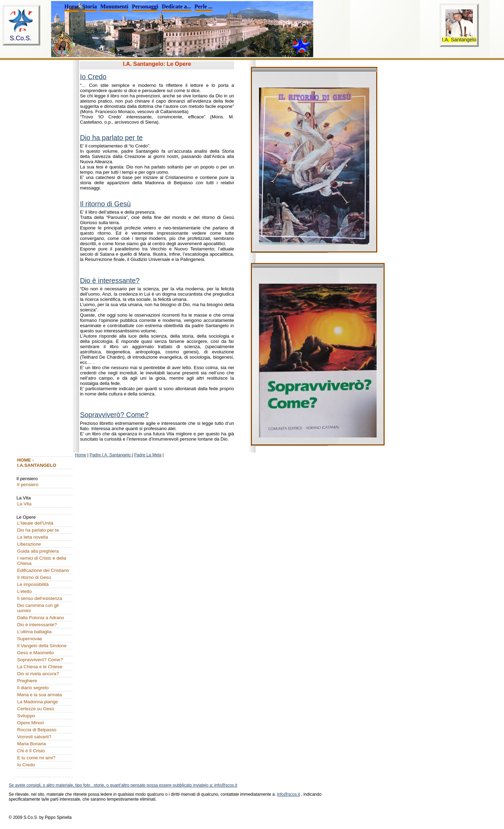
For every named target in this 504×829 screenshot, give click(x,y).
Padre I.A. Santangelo (111, 455)
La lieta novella (33, 537)
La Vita (24, 504)
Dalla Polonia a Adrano (41, 618)
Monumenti (114, 6)
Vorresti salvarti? (34, 737)
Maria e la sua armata (40, 695)
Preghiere (27, 681)
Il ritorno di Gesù (105, 204)
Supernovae (30, 639)
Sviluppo (26, 716)
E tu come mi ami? (36, 758)
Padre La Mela (148, 455)
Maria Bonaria (31, 744)
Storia (90, 6)
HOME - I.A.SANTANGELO (37, 463)
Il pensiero (28, 485)
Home (72, 6)
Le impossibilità (33, 584)
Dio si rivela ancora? (38, 674)
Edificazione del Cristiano (43, 570)
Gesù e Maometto (36, 653)
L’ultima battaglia (34, 632)
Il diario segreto (33, 688)
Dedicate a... (176, 6)
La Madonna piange (38, 702)
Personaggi (145, 6)
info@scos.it (288, 794)
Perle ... (204, 6)
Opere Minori (30, 723)
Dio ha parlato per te (111, 138)
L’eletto (24, 591)
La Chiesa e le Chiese (40, 667)
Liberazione (29, 544)
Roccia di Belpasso (37, 730)
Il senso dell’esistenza (40, 598)
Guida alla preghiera (38, 551)
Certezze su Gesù (36, 709)
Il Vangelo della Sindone (42, 646)
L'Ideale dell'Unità (35, 523)
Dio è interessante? (110, 281)
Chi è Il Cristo (31, 751)
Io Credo (93, 77)
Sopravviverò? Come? (114, 415)
